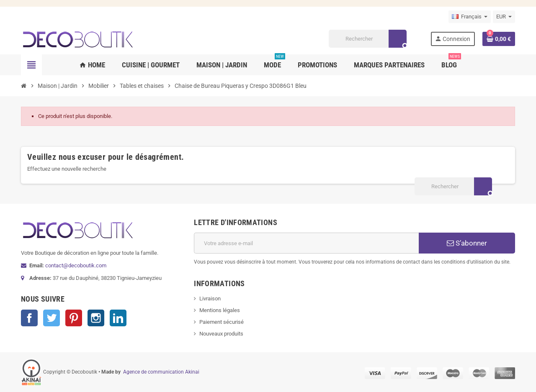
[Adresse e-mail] (306, 243)
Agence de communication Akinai (161, 372)
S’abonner (467, 243)
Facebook (29, 318)
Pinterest (74, 318)
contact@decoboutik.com (76, 265)
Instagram (96, 318)
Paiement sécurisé (222, 322)
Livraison (210, 298)
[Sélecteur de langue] (470, 17)
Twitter (52, 318)
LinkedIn (118, 318)
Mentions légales (220, 310)
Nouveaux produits (221, 334)
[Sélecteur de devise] (504, 17)
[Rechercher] (367, 39)
